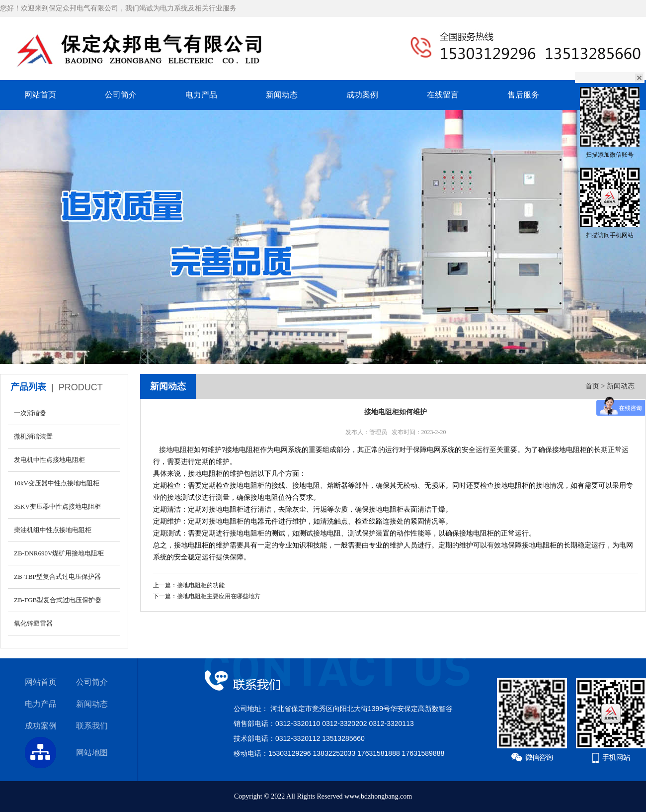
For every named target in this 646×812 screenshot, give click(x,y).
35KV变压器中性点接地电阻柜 (57, 506)
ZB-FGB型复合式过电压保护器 (58, 600)
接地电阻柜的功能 (201, 585)
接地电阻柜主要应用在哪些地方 (219, 596)
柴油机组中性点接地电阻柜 (53, 530)
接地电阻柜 (176, 450)
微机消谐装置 (33, 436)
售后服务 (523, 95)
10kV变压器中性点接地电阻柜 (57, 483)
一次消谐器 (30, 413)
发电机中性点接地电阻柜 (49, 460)
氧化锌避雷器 (33, 623)
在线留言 (443, 95)
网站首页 (40, 95)
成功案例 (362, 95)
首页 (592, 386)
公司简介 (121, 95)
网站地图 (92, 753)
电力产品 (201, 95)
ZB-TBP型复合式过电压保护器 (57, 577)
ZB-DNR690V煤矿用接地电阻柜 (59, 553)
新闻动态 (282, 95)
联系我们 (92, 726)
